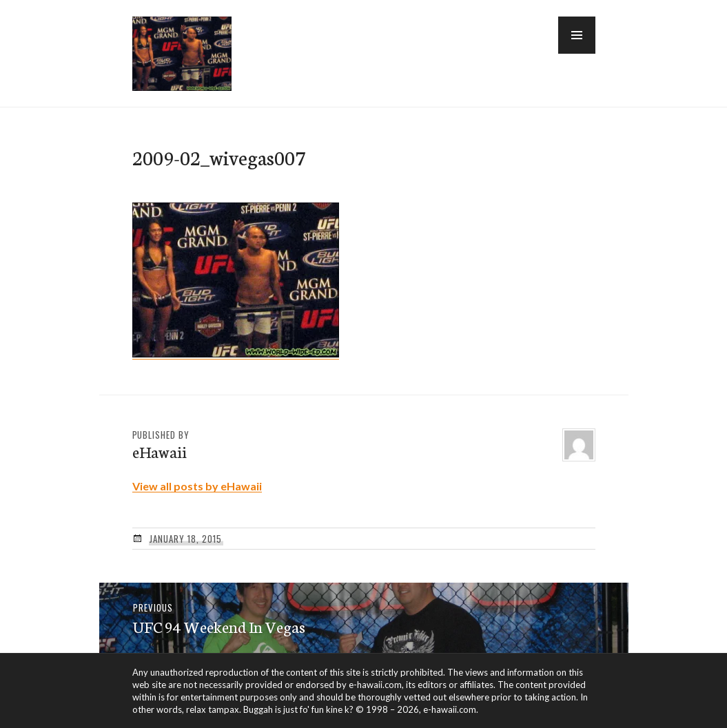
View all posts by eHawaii (197, 486)
